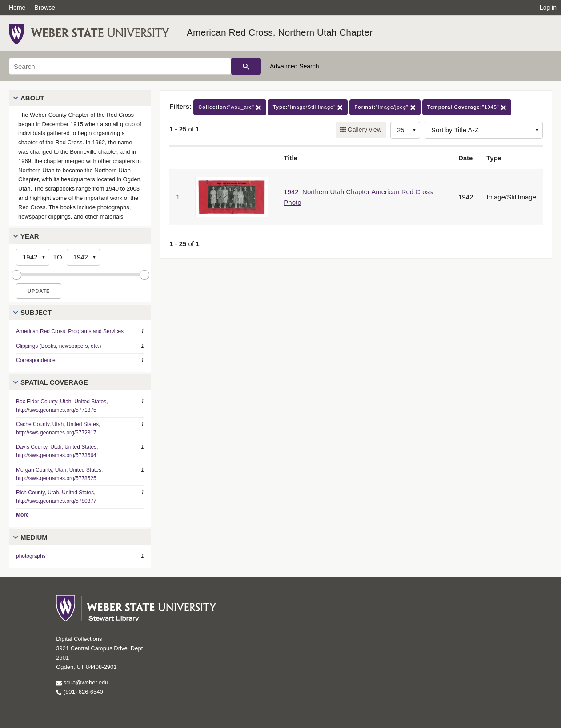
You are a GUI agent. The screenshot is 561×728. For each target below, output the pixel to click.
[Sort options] (484, 130)
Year (30, 236)
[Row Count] (405, 130)
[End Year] (83, 257)
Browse (45, 8)
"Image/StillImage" (308, 107)
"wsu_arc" (230, 107)
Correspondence (36, 360)
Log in (548, 8)
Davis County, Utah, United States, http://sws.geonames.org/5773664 (57, 451)
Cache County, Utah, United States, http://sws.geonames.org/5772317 (58, 428)
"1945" (467, 107)
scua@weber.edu (82, 682)
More (22, 515)
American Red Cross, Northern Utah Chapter (280, 32)
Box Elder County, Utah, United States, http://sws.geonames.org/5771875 (62, 406)
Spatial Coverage (54, 382)
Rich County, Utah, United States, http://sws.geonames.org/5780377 (56, 497)
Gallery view (364, 130)
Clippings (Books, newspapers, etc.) (58, 346)
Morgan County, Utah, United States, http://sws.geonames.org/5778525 (59, 474)
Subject (36, 312)
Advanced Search (295, 66)
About (32, 98)
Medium (34, 537)
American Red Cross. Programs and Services (70, 331)
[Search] (120, 66)
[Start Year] (33, 257)
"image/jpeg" (385, 107)
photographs (31, 556)
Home (17, 8)
